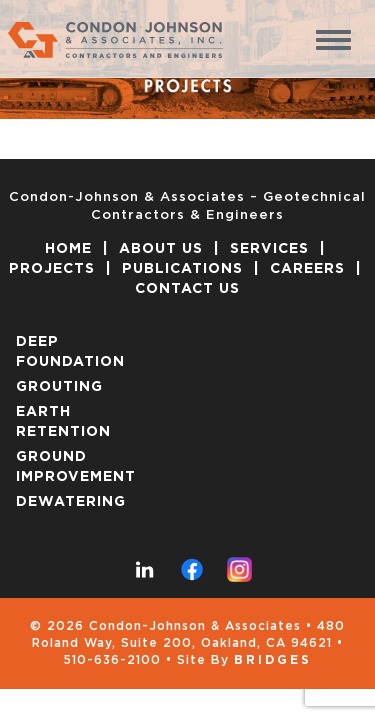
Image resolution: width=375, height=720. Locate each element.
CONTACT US (187, 289)
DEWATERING (71, 502)
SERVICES (269, 249)
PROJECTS (52, 269)
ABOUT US (161, 249)
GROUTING (59, 387)
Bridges (273, 660)
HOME (68, 249)
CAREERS (307, 269)
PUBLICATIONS (182, 269)
